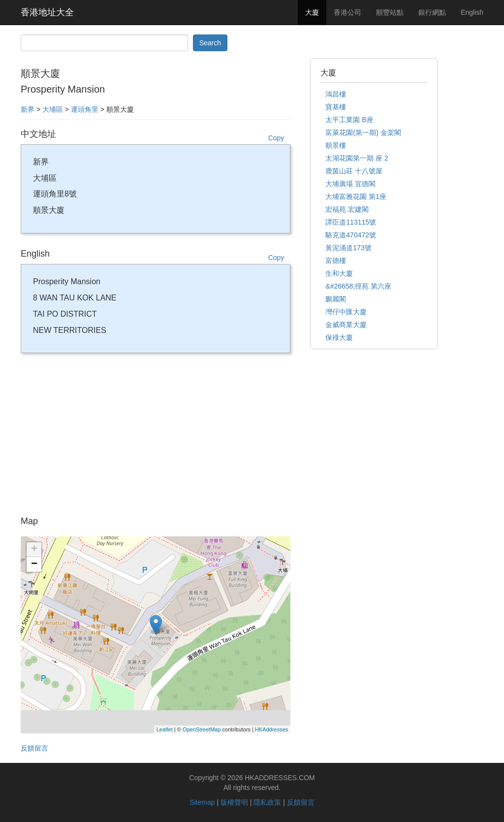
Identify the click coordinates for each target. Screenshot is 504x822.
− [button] (34, 564)
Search (210, 43)
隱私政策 (267, 802)
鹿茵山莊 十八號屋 (354, 171)
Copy (276, 138)
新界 (28, 109)
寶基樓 (336, 107)
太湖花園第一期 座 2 (357, 158)
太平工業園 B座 (349, 120)
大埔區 (53, 109)
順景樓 (336, 145)
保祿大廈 (339, 337)
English (472, 12)
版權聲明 (234, 802)
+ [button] (34, 550)
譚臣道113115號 (351, 222)
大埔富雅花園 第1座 (356, 197)
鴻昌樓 (336, 94)
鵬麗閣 (336, 299)
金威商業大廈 (346, 325)
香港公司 (347, 12)
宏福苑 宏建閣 (347, 209)
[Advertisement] (156, 438)
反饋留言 (34, 748)
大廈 (312, 12)
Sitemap (202, 802)
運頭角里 (85, 109)
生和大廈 (339, 273)
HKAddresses (271, 729)
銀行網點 (432, 12)
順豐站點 (390, 12)
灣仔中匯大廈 (346, 312)
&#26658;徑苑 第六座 (358, 286)
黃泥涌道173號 (348, 248)
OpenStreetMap (202, 729)
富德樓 (336, 261)
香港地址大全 (47, 12)
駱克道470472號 (351, 235)
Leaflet (165, 729)
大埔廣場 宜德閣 (350, 184)
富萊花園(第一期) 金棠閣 (363, 132)
